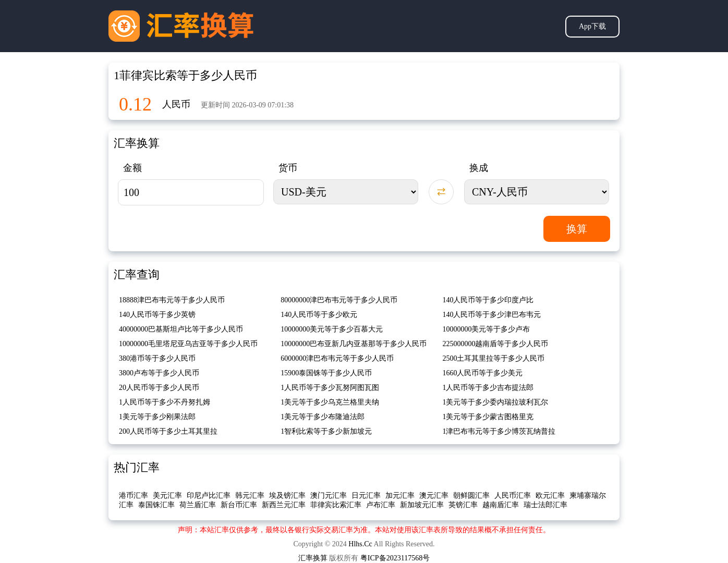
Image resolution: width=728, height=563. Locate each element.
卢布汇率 (381, 505)
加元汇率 (400, 495)
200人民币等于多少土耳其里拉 (168, 431)
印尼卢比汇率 (209, 495)
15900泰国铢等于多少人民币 (326, 373)
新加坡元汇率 (422, 505)
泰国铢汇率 (156, 505)
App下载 (592, 26)
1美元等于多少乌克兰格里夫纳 (330, 402)
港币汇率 (134, 495)
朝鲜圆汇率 (471, 495)
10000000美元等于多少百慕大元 (332, 329)
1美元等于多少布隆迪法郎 (323, 417)
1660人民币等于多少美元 (482, 373)
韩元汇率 (250, 495)
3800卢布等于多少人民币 (159, 373)
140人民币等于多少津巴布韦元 (492, 315)
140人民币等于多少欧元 (319, 315)
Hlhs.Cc (360, 544)
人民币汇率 (513, 495)
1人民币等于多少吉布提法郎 (488, 388)
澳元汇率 (434, 495)
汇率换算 (313, 558)
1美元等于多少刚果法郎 (157, 417)
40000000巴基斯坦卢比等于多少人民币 (181, 329)
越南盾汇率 (501, 505)
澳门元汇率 (329, 495)
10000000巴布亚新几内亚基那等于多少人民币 (354, 344)
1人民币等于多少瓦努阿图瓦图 (330, 388)
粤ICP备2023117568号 (395, 558)
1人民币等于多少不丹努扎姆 (165, 402)
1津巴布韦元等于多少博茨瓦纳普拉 (499, 431)
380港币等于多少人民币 (157, 358)
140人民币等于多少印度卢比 (488, 300)
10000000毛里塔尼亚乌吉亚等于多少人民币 (188, 344)
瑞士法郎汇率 (545, 505)
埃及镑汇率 (287, 495)
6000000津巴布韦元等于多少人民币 (337, 358)
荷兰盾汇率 (198, 505)
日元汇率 (366, 495)
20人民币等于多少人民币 (159, 388)
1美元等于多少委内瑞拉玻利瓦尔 (495, 402)
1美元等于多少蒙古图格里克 (488, 417)
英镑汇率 (463, 505)
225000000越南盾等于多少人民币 (495, 344)
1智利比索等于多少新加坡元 (326, 431)
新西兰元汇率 (284, 505)
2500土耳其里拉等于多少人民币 (493, 358)
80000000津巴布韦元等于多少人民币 (339, 300)
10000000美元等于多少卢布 (486, 329)
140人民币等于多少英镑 (157, 315)
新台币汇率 (239, 505)
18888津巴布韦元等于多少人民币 (172, 300)
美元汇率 (167, 495)
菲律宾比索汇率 (336, 505)
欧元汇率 (550, 495)
